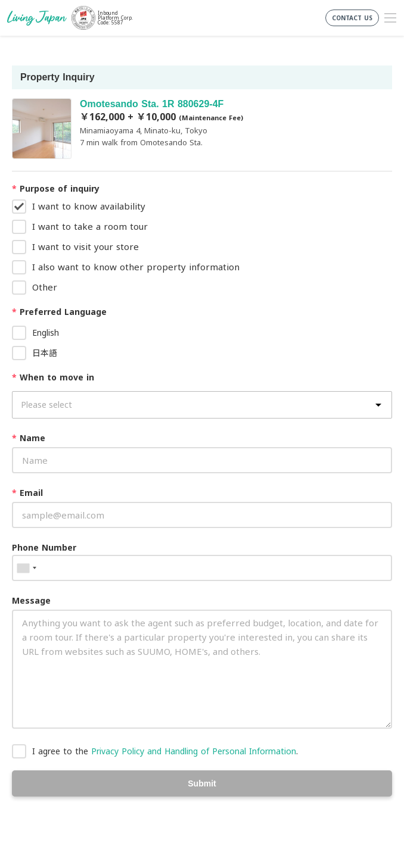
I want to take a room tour (90, 226)
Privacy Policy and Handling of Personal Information (194, 751)
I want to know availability (89, 206)
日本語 (45, 353)
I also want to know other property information (136, 267)
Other (45, 287)
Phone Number (44, 547)
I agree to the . (165, 751)
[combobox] (26, 568)
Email (27, 493)
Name (29, 438)
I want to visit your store (86, 246)
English (46, 332)
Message (31, 600)
